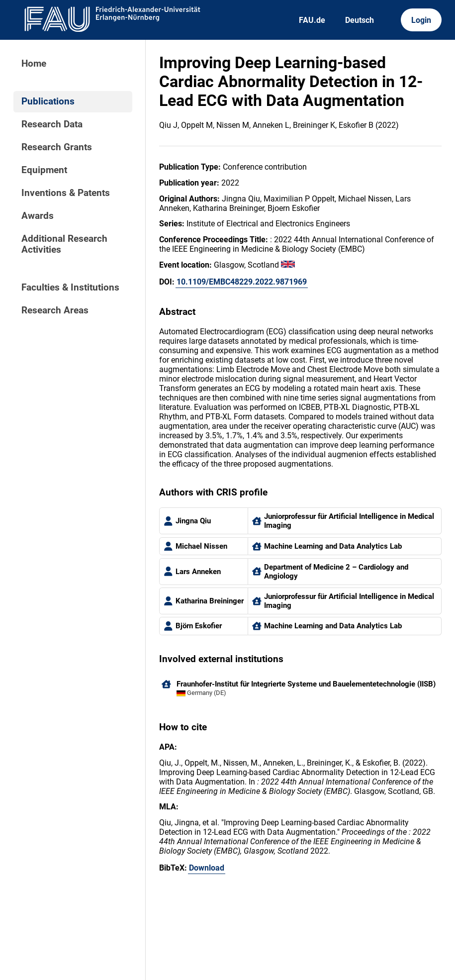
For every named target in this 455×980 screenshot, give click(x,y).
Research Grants (57, 147)
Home (34, 64)
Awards (38, 216)
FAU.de (312, 20)
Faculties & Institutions (70, 288)
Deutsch (360, 20)
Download (207, 868)
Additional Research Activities (64, 244)
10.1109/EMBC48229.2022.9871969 (242, 282)
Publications (48, 101)
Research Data (52, 124)
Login (421, 20)
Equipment (44, 170)
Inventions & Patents (66, 193)
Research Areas (55, 310)
